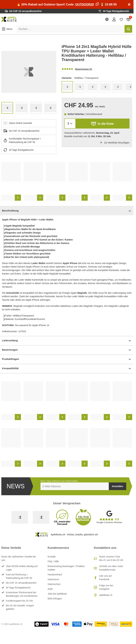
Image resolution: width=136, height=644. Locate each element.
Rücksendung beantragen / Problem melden (66, 568)
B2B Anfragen (55, 599)
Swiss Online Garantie (21, 123)
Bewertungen (67, 350)
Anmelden (118, 486)
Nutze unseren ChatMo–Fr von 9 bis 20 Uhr (111, 558)
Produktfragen (67, 359)
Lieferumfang (67, 341)
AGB (50, 589)
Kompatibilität (67, 369)
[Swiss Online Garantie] (20, 517)
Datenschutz (54, 584)
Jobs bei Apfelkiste (57, 594)
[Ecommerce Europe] (41, 517)
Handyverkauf (55, 575)
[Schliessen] (129, 4)
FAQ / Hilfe (53, 561)
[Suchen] (128, 29)
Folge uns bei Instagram (106, 587)
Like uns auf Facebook (105, 578)
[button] (7, 29)
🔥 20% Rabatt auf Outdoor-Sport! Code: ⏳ (67, 4)
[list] (29, 72)
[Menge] (70, 123)
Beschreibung (67, 211)
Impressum (53, 579)
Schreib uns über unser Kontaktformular (111, 568)
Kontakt (52, 557)
